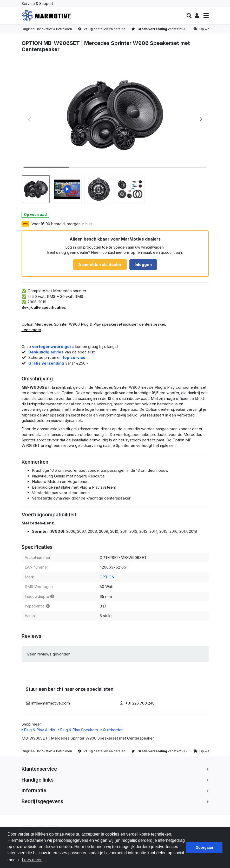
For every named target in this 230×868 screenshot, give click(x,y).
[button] (189, 16)
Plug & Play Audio (38, 730)
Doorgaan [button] (204, 848)
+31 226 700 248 (140, 703)
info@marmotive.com (51, 703)
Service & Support (37, 4)
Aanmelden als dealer (100, 265)
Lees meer (31, 330)
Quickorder (112, 730)
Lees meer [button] (32, 860)
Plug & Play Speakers (78, 730)
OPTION (107, 577)
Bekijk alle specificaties (44, 307)
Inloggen (143, 265)
